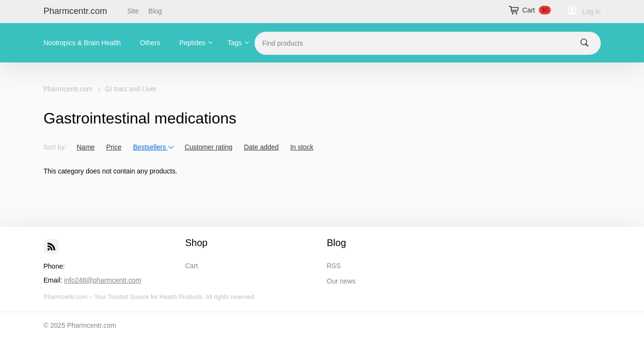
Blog (155, 11)
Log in (591, 12)
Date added (261, 147)
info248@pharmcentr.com (103, 280)
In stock (302, 147)
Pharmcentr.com (75, 11)
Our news (341, 281)
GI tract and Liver (131, 89)
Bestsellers (153, 147)
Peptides (192, 43)
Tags (235, 43)
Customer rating (208, 147)
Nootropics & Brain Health (82, 43)
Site (133, 11)
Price (114, 147)
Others (150, 43)
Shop (197, 243)
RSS (334, 266)
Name (86, 147)
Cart (192, 266)
